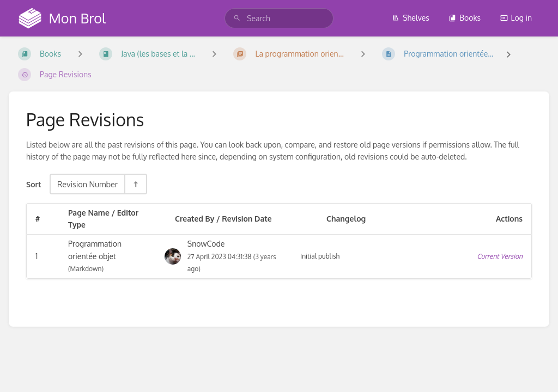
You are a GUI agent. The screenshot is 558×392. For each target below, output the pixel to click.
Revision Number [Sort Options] (87, 184)
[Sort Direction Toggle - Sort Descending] (135, 184)
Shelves (411, 18)
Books (465, 18)
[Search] (237, 18)
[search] (279, 18)
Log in (516, 18)
